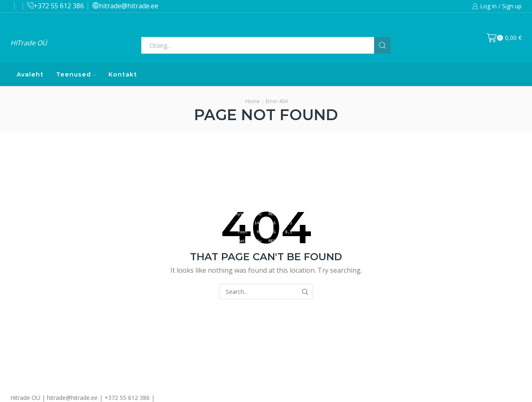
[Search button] (382, 45)
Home (252, 101)
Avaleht (30, 74)
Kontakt (123, 74)
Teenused (76, 74)
